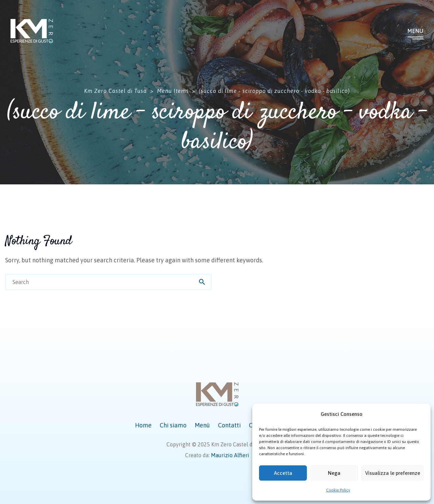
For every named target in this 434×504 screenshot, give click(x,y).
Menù (202, 425)
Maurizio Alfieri (230, 455)
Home (143, 425)
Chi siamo (173, 425)
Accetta (283, 473)
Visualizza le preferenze (393, 473)
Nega (334, 473)
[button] (420, 414)
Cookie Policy (338, 490)
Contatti (229, 425)
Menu (416, 31)
